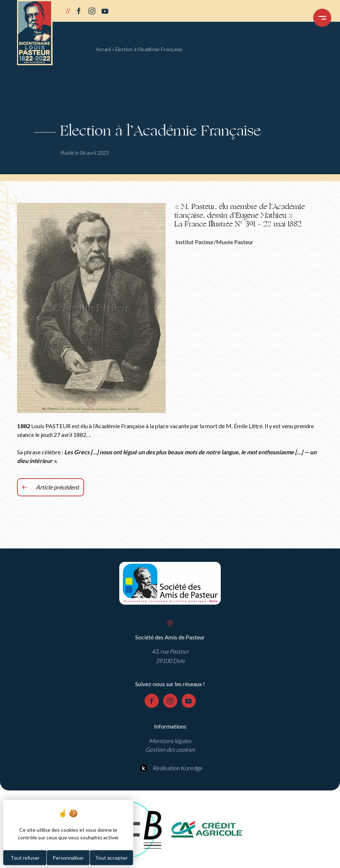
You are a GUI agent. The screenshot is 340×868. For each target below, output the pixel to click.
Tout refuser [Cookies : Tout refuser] (25, 858)
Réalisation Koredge (170, 768)
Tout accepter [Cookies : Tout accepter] (111, 858)
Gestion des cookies (170, 749)
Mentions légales (170, 741)
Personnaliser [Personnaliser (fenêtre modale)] (68, 858)
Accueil (103, 49)
